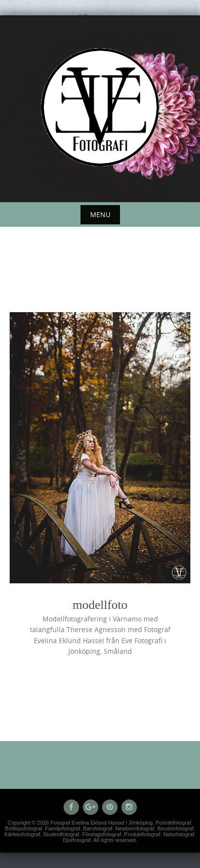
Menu (100, 214)
